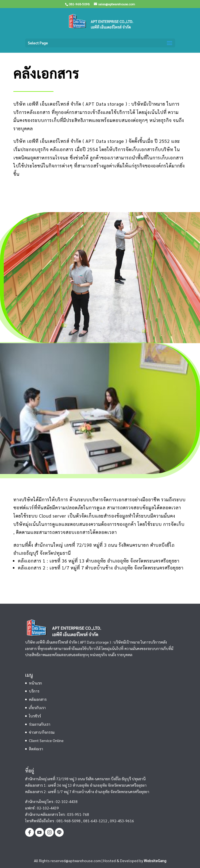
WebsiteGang (155, 861)
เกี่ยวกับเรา (37, 708)
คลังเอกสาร (38, 699)
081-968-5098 (68, 821)
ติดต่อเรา (36, 749)
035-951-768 (78, 814)
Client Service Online (46, 740)
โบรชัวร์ (35, 716)
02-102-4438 (67, 801)
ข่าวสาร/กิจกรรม (42, 732)
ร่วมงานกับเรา (40, 724)
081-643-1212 (95, 821)
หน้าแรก (35, 683)
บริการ (34, 691)
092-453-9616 (122, 821)
